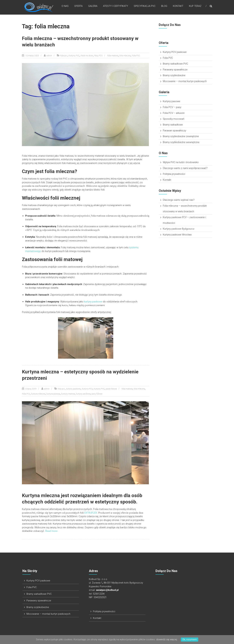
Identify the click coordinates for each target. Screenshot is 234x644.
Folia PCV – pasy (172, 107)
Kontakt (178, 6)
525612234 (99, 593)
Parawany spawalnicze (175, 70)
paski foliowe (111, 389)
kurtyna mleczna (38, 394)
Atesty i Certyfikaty (116, 6)
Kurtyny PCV (87, 389)
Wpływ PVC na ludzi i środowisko (181, 162)
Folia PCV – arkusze (174, 113)
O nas (65, 6)
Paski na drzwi (87, 55)
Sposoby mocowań (174, 119)
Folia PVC (136, 55)
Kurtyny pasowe (172, 101)
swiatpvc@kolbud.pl (107, 590)
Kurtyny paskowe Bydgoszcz (179, 229)
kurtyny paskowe (93, 301)
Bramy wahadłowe (173, 125)
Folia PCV (26, 394)
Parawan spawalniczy (174, 131)
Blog (164, 6)
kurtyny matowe (68, 394)
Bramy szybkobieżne (174, 75)
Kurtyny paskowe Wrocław (177, 235)
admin (49, 55)
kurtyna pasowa (53, 394)
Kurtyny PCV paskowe (175, 52)
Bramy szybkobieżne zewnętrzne (181, 136)
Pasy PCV (98, 55)
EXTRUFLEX (91, 513)
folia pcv (64, 55)
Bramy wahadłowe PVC (175, 64)
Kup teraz (195, 6)
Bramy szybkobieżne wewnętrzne (181, 142)
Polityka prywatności (174, 174)
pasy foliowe (97, 394)
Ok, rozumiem (190, 639)
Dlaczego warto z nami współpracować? (185, 168)
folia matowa (113, 55)
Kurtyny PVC (74, 55)
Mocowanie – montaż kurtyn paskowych (185, 81)
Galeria (93, 6)
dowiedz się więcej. (167, 639)
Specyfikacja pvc (145, 6)
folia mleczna (125, 55)
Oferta (78, 6)
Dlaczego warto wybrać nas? (179, 200)
